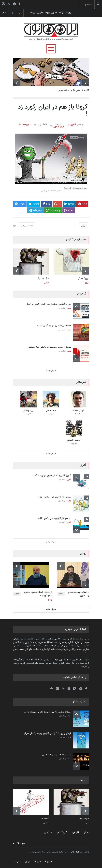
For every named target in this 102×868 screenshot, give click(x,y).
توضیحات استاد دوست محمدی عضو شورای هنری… (82, 594)
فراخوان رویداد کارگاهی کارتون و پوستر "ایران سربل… (47, 733)
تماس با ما (17, 862)
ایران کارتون (59, 127)
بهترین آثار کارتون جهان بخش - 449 (55, 518)
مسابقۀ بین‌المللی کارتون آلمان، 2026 (54, 326)
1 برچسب (26, 124)
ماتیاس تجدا (83, 819)
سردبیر (28, 862)
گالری (69, 480)
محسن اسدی (74, 440)
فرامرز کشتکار (78, 411)
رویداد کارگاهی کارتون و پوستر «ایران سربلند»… (50, 13)
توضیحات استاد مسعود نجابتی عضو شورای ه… (38, 594)
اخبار (69, 716)
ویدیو (50, 600)
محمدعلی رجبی (27, 226)
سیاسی (46, 823)
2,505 (62, 594)
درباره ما (38, 862)
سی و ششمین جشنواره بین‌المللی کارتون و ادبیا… (48, 304)
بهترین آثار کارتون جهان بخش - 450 (55, 497)
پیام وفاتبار (28, 411)
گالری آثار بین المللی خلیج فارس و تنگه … (52, 476)
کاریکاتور (62, 833)
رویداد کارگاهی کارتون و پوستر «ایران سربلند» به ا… (48, 712)
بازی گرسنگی (83, 279)
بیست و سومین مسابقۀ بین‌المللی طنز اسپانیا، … (49, 347)
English (48, 862)
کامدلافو (45, 819)
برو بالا (21, 844)
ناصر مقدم (51, 411)
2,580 (18, 594)
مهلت (69, 309)
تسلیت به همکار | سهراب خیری (57, 755)
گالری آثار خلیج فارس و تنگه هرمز (74, 90)
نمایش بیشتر (51, 371)
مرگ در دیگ (43, 279)
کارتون (73, 124)
